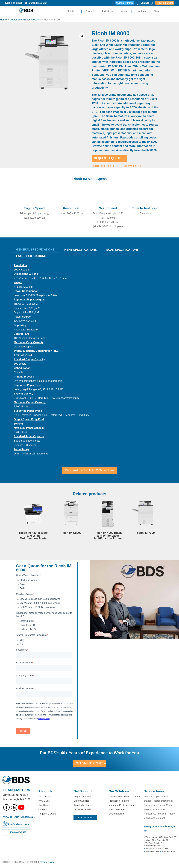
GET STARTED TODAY (89, 764)
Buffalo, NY (163, 849)
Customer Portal (125, 3)
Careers (43, 810)
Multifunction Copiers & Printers (125, 797)
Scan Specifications (123, 250)
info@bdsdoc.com (18, 824)
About (124, 12)
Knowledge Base (82, 805)
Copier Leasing (117, 814)
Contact (145, 3)
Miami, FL (150, 841)
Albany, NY (151, 849)
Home (3, 20)
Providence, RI (168, 852)
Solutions (72, 12)
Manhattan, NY (153, 852)
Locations (141, 12)
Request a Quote (165, 3)
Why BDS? (44, 801)
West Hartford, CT (154, 837)
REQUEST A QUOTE (108, 158)
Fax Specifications (31, 256)
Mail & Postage (117, 810)
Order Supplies (81, 801)
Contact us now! (84, 818)
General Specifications (35, 250)
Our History (44, 805)
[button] (82, 36)
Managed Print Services (121, 805)
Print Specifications (80, 250)
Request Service (82, 797)
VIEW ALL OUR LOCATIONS (18, 817)
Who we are (45, 797)
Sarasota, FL (163, 841)
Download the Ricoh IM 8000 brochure (89, 470)
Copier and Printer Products (25, 20)
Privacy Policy (47, 862)
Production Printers (119, 801)
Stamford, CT (170, 837)
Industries (108, 12)
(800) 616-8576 (15, 3)
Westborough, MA (152, 846)
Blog (156, 12)
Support (90, 12)
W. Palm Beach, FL (154, 844)
